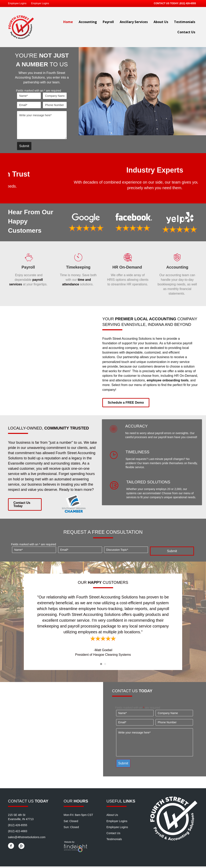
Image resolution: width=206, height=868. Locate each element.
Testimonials (185, 22)
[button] (126, 404)
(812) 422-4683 (18, 833)
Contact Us (186, 32)
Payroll (108, 22)
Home (68, 22)
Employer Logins (40, 3)
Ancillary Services (134, 22)
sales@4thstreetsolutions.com (27, 839)
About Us (161, 22)
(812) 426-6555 (188, 3)
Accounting (88, 22)
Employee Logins (17, 3)
